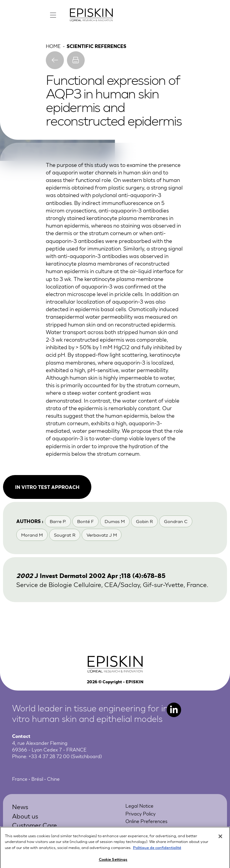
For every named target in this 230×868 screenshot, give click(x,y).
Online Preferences (146, 821)
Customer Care (35, 825)
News (20, 806)
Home (53, 46)
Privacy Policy (140, 813)
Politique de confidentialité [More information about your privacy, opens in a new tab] (157, 851)
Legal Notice (139, 805)
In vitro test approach (47, 487)
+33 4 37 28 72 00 (49, 756)
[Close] (220, 840)
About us (25, 816)
